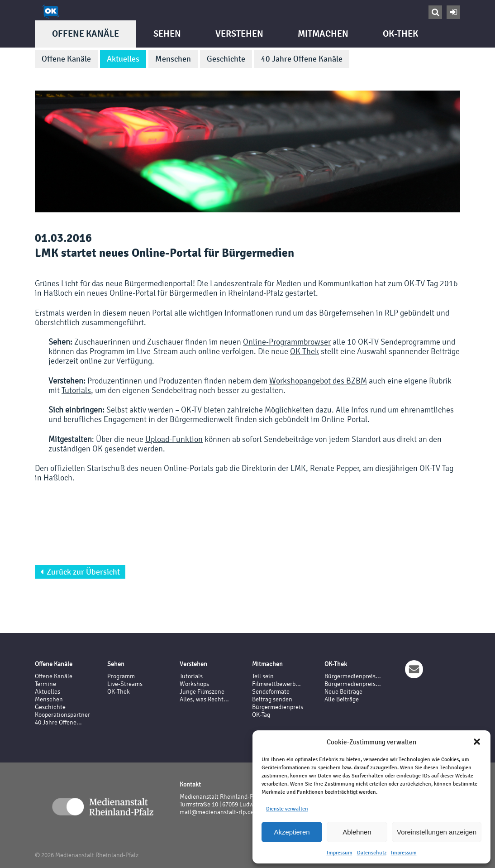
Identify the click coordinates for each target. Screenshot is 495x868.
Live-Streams (125, 684)
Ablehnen (357, 832)
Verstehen (239, 34)
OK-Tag (261, 715)
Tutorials (76, 390)
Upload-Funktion (174, 439)
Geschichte (226, 59)
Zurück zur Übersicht (80, 572)
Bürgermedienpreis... (353, 676)
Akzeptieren (292, 832)
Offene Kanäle (86, 34)
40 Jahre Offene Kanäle (302, 59)
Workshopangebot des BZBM (318, 381)
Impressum (340, 853)
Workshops (194, 684)
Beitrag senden (272, 699)
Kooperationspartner (62, 715)
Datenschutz (372, 853)
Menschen (173, 59)
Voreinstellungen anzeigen (437, 832)
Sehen (167, 34)
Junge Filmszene (202, 692)
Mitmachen (323, 34)
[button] (477, 742)
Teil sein (263, 676)
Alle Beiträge (342, 699)
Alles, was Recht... (204, 699)
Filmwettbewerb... (276, 684)
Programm (121, 676)
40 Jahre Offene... (58, 722)
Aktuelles (123, 59)
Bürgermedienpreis (278, 707)
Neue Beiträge (343, 692)
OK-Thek (400, 34)
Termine (45, 684)
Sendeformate (271, 692)
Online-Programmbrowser (287, 342)
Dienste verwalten (287, 809)
